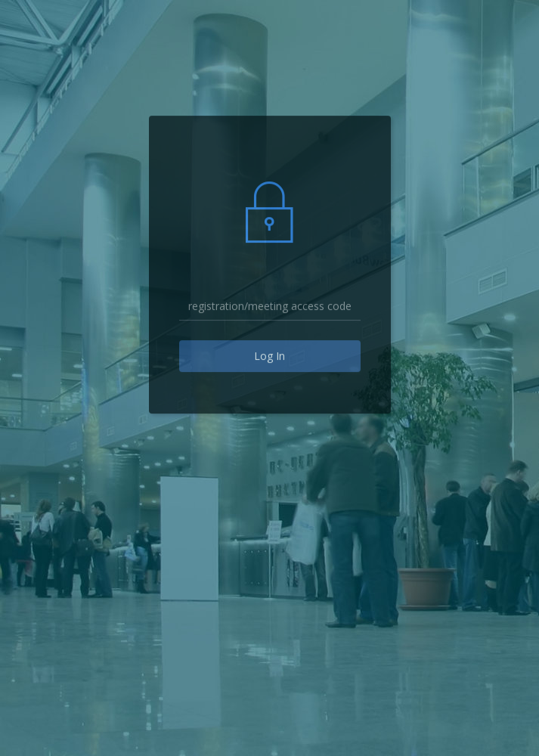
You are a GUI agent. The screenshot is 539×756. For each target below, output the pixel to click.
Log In (269, 356)
